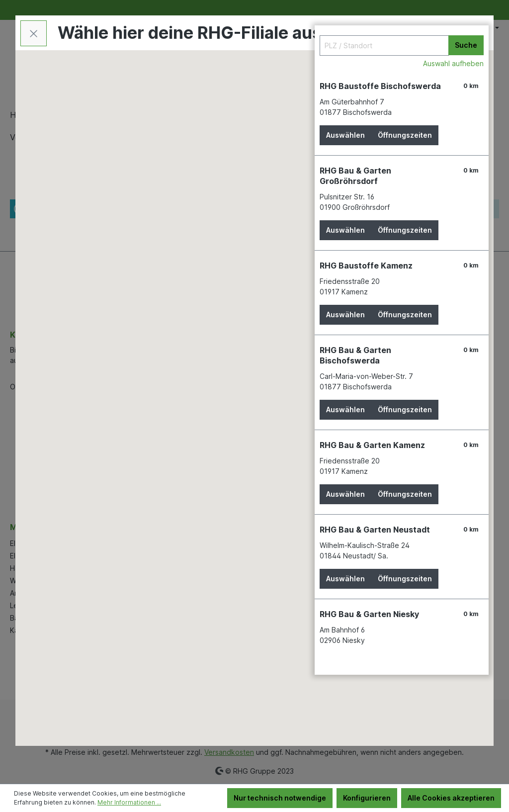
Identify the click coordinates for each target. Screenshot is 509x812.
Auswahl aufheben (453, 63)
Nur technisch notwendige (280, 798)
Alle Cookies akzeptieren (451, 798)
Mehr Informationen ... (129, 802)
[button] (192, 419)
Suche (466, 45)
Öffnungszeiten (405, 135)
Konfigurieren (367, 798)
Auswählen (345, 135)
